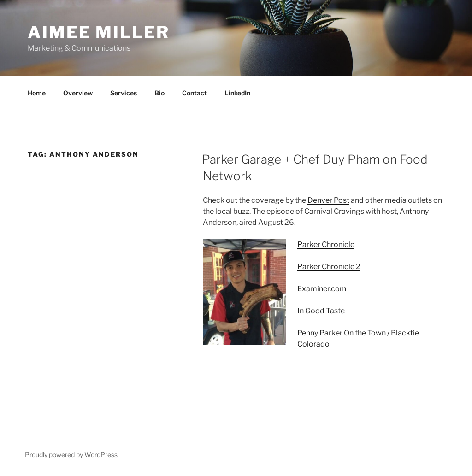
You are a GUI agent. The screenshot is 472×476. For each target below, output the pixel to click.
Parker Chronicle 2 (329, 267)
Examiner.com (322, 289)
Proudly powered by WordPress (71, 455)
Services (124, 93)
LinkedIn (237, 93)
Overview (78, 93)
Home (37, 93)
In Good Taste (321, 311)
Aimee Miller (99, 32)
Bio (159, 93)
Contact (195, 93)
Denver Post (328, 200)
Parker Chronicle (326, 244)
